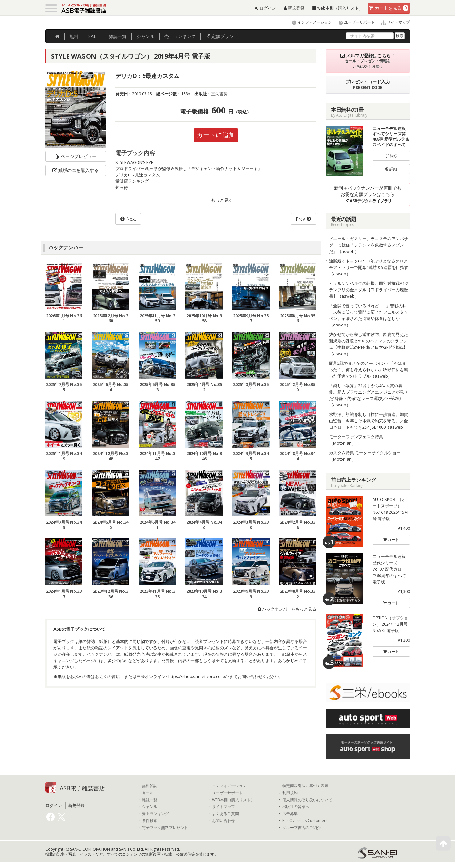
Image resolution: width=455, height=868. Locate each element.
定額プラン (220, 36)
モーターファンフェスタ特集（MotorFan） (356, 440)
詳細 (391, 169)
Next (131, 219)
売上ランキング (155, 814)
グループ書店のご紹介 (302, 828)
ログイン (265, 8)
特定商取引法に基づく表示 (305, 786)
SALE (94, 36)
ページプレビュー (76, 156)
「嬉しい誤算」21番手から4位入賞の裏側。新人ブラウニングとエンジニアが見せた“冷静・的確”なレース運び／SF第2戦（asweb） (369, 395)
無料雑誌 (150, 786)
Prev (300, 219)
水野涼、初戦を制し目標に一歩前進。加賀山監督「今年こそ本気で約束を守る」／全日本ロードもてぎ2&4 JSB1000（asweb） (369, 421)
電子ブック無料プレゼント (165, 828)
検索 (400, 36)
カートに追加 (216, 135)
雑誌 (118, 36)
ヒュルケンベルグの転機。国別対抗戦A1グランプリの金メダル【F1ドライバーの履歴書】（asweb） (369, 290)
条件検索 (150, 821)
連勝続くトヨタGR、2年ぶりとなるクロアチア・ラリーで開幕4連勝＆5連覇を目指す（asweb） (369, 267)
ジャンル (145, 36)
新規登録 (294, 8)
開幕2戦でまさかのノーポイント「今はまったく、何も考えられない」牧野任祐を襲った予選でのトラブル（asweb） (369, 370)
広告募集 (290, 814)
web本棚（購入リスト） (337, 8)
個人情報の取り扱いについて (307, 800)
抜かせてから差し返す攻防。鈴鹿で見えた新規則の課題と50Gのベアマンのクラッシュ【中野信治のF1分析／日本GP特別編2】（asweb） (369, 344)
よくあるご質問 (225, 814)
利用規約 (290, 793)
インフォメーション (309, 22)
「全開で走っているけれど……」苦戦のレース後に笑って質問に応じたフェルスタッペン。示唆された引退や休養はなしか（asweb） (369, 315)
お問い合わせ (224, 821)
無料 (74, 36)
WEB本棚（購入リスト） (233, 800)
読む (391, 156)
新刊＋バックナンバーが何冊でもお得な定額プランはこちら (368, 194)
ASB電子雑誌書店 (82, 788)
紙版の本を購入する (75, 170)
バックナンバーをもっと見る (287, 609)
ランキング (180, 36)
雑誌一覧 (150, 800)
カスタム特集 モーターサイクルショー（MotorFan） (365, 456)
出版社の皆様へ (296, 807)
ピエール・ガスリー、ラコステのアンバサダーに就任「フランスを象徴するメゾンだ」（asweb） (369, 245)
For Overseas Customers (305, 821)
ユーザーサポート (354, 22)
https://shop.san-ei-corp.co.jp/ (197, 676)
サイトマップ (393, 22)
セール (148, 793)
